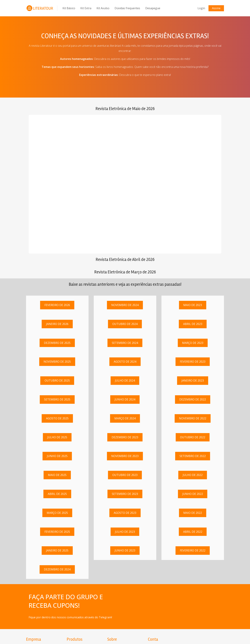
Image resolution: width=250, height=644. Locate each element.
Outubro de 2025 (57, 380)
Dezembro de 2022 (193, 399)
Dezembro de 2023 (125, 437)
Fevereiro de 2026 (57, 305)
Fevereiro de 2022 (193, 551)
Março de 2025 (57, 513)
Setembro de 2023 (125, 494)
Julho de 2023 (125, 532)
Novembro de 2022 (193, 418)
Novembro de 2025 (57, 362)
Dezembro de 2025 (57, 343)
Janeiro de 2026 (57, 324)
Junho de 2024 (125, 399)
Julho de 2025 (57, 437)
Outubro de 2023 (125, 475)
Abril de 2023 (193, 324)
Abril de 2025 (57, 494)
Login (201, 8)
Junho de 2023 (125, 551)
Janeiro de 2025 (57, 551)
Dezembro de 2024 (57, 569)
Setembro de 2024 (125, 343)
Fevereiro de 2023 (193, 362)
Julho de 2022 (193, 475)
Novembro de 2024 (125, 305)
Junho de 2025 (57, 456)
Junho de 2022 (193, 494)
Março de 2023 (193, 343)
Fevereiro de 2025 (57, 532)
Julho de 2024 (125, 380)
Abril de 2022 (193, 532)
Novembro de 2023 (125, 456)
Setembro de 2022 (193, 456)
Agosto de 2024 (125, 362)
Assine (216, 8)
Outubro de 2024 (125, 324)
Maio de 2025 (57, 475)
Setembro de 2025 (57, 399)
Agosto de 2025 (57, 418)
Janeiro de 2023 (193, 380)
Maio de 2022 (193, 513)
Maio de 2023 (193, 305)
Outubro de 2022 (193, 437)
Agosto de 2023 (125, 513)
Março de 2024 (125, 418)
